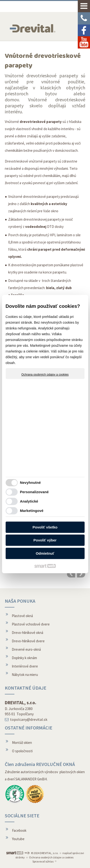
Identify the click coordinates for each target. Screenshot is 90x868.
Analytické (29, 501)
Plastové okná (22, 616)
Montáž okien (22, 743)
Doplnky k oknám (24, 658)
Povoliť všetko (45, 527)
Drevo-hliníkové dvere (28, 641)
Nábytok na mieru (25, 675)
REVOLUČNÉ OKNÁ (55, 764)
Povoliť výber (45, 540)
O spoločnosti (22, 751)
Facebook (19, 830)
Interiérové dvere (25, 666)
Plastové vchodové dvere (31, 624)
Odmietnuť (45, 553)
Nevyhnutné (30, 483)
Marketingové (32, 511)
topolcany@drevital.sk (29, 719)
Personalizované (34, 492)
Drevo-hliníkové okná (27, 633)
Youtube (18, 839)
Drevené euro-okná (26, 649)
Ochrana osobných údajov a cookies (45, 375)
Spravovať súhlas (43, 861)
